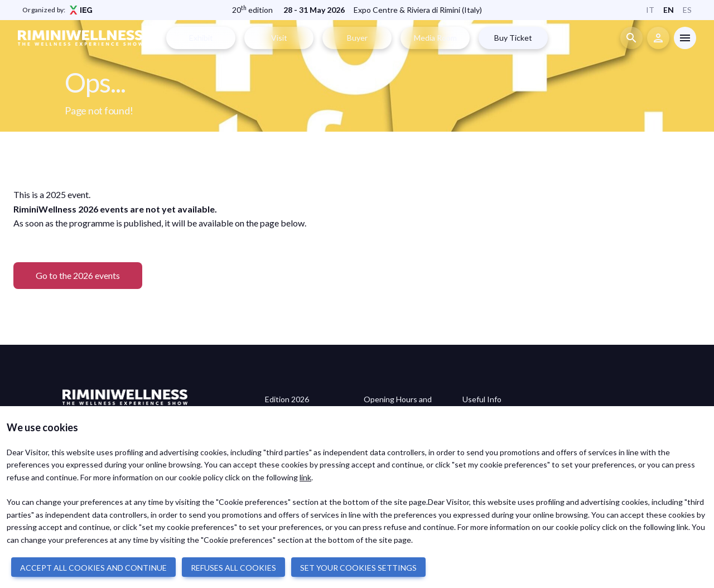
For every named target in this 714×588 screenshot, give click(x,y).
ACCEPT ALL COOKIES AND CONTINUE (93, 568)
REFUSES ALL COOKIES (233, 568)
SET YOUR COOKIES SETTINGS (358, 568)
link (305, 477)
